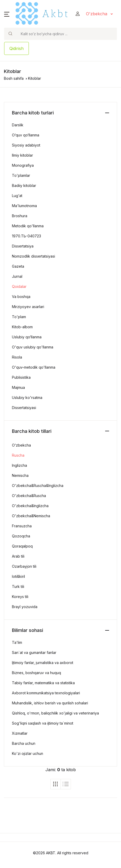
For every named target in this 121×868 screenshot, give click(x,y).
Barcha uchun (24, 743)
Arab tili (18, 556)
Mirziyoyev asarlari (28, 307)
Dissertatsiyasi (24, 408)
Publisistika (21, 377)
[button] (7, 14)
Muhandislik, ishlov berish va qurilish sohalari (50, 703)
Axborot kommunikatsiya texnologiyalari (46, 693)
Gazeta (18, 266)
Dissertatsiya (23, 246)
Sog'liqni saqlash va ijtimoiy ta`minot (43, 723)
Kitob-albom (22, 327)
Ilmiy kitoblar (22, 155)
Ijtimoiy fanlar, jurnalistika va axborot (43, 663)
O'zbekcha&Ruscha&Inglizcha (38, 486)
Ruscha (18, 455)
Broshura (20, 216)
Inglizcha (19, 465)
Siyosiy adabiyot (26, 145)
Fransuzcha (22, 526)
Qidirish (16, 48)
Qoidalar (19, 286)
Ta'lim (17, 642)
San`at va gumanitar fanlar (34, 652)
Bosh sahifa (14, 78)
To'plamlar (21, 175)
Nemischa (20, 475)
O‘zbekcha (21, 445)
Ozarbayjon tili (24, 566)
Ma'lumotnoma (24, 206)
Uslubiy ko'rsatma (27, 397)
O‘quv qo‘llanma (26, 135)
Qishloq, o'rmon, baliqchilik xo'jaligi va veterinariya (55, 713)
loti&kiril (18, 576)
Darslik (18, 125)
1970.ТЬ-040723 (26, 236)
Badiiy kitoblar (24, 185)
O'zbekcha (97, 14)
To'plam (19, 317)
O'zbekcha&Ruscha (29, 496)
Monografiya (23, 165)
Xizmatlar (20, 733)
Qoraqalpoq (22, 546)
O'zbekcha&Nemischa (31, 516)
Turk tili (18, 586)
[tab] (56, 784)
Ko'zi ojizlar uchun (28, 753)
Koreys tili (20, 597)
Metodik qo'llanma (28, 226)
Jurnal (17, 276)
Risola (17, 357)
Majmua (18, 387)
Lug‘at (17, 196)
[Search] (67, 34)
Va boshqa (21, 297)
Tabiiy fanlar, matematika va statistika (43, 683)
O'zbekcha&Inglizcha (30, 506)
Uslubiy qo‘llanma (27, 337)
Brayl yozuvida (25, 607)
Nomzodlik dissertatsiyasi (33, 256)
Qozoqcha (21, 536)
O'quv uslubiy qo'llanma (33, 347)
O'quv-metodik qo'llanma (34, 367)
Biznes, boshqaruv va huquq (36, 673)
